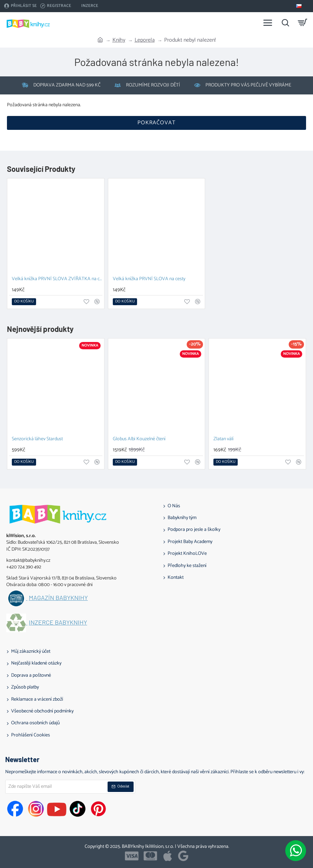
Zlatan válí (223, 439)
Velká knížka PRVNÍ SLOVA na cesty (149, 279)
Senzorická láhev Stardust (37, 439)
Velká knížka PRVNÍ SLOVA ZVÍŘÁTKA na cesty (57, 279)
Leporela (145, 40)
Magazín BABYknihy (58, 598)
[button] (24, 302)
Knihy (119, 40)
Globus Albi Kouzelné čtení (139, 439)
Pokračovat (156, 123)
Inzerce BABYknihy (58, 623)
